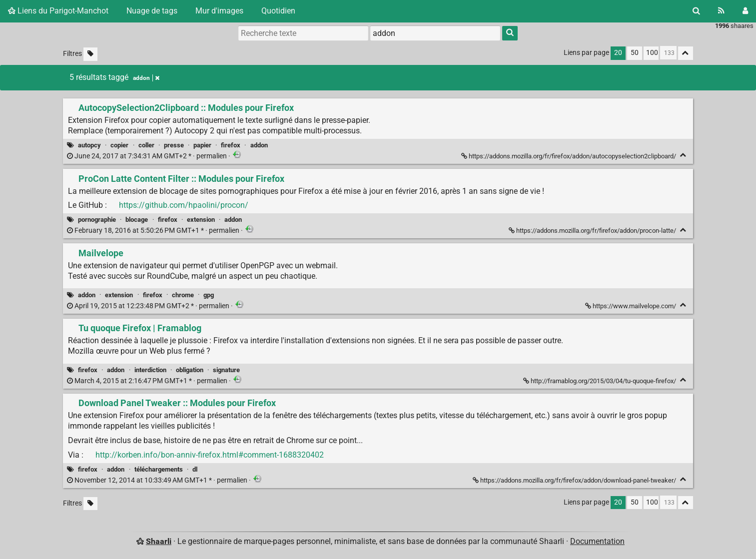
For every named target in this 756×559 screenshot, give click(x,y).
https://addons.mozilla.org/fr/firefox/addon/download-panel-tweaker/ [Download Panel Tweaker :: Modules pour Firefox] (575, 480)
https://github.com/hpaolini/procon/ (184, 205)
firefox (231, 145)
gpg (209, 295)
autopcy (89, 145)
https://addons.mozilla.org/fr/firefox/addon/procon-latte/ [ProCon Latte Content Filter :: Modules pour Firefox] (593, 231)
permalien (148, 156)
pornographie (97, 220)
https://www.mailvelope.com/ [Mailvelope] (631, 306)
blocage (137, 220)
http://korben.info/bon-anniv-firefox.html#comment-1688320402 (210, 455)
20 (618, 53)
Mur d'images (219, 11)
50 (635, 53)
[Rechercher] (696, 11)
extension (201, 220)
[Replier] (683, 155)
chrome (183, 295)
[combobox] (435, 33)
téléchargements (159, 469)
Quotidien (278, 11)
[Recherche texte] (303, 33)
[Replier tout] (686, 53)
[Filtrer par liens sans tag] (90, 54)
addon (259, 145)
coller (146, 145)
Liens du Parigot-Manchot (58, 11)
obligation (190, 370)
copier (119, 145)
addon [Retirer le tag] (146, 78)
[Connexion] (745, 11)
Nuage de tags (152, 11)
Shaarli (159, 541)
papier (202, 145)
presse (174, 145)
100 (652, 53)
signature (226, 370)
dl (195, 469)
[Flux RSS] (721, 11)
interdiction (150, 370)
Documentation (597, 541)
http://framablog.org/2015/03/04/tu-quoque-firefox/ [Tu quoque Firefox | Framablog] (600, 381)
